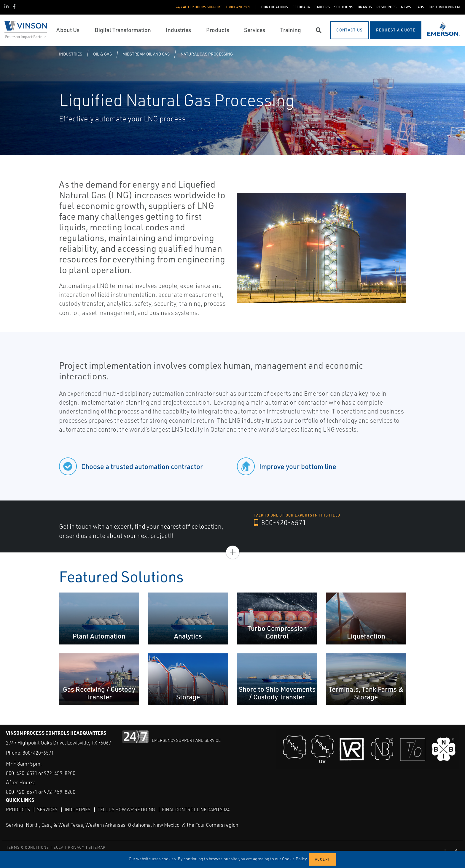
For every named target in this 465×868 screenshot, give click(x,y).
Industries (71, 54)
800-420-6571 (280, 523)
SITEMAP (97, 847)
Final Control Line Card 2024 (200, 810)
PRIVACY (76, 847)
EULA (59, 847)
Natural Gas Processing (207, 54)
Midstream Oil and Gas (146, 54)
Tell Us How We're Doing (128, 810)
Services (47, 810)
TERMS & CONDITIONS (28, 847)
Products (18, 810)
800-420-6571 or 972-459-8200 (45, 773)
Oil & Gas (102, 54)
